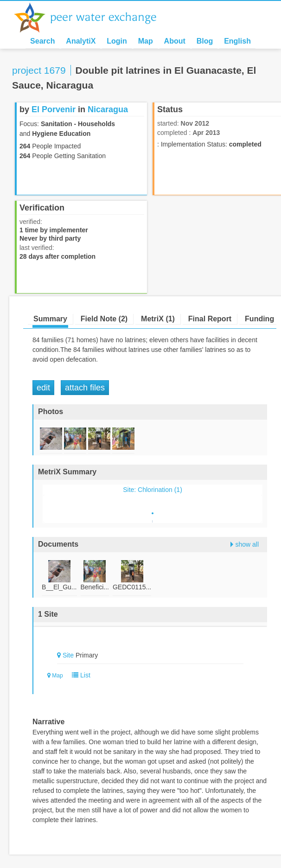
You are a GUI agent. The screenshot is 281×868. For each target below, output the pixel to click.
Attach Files (85, 388)
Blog (205, 41)
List (79, 675)
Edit (43, 388)
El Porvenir (54, 109)
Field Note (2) (104, 319)
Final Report (210, 319)
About (175, 41)
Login (117, 41)
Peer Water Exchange (93, 18)
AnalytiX (81, 41)
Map (146, 41)
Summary (50, 319)
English (237, 41)
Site (68, 655)
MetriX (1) (158, 319)
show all (247, 544)
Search (42, 41)
